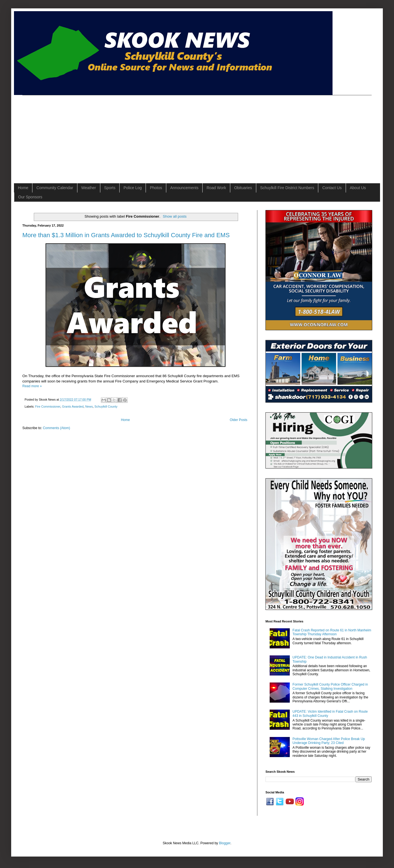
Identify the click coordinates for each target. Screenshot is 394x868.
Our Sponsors (30, 197)
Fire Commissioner (48, 406)
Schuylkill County (106, 406)
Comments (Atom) (56, 428)
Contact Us (332, 188)
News (89, 406)
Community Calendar (55, 188)
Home (23, 188)
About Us (358, 188)
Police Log (133, 188)
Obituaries (243, 188)
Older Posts (238, 420)
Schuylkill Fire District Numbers (287, 188)
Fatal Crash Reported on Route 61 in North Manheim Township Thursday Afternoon (332, 632)
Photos (156, 188)
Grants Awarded (73, 406)
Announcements (184, 188)
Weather (89, 188)
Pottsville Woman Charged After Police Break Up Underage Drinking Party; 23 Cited (329, 741)
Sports (110, 188)
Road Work (216, 188)
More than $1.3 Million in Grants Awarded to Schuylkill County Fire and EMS (126, 235)
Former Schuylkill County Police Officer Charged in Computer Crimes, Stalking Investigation (330, 686)
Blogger (225, 843)
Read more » (32, 386)
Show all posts (175, 216)
